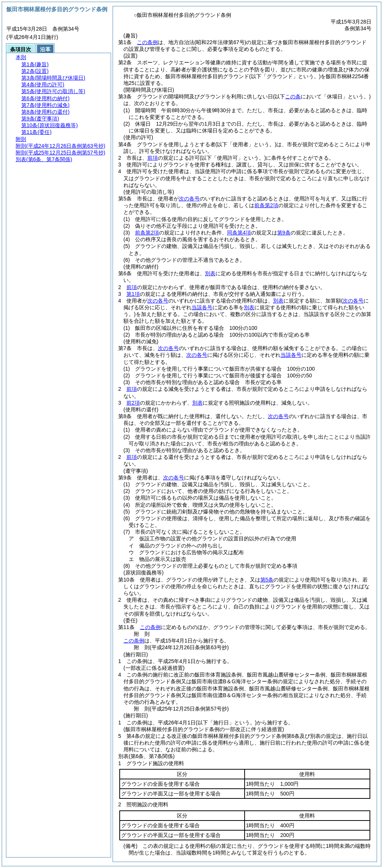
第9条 (284, 233)
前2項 (133, 403)
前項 (153, 158)
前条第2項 (266, 205)
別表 (210, 273)
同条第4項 (239, 233)
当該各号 (291, 355)
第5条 (267, 580)
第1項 (133, 294)
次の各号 (189, 199)
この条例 (147, 42)
